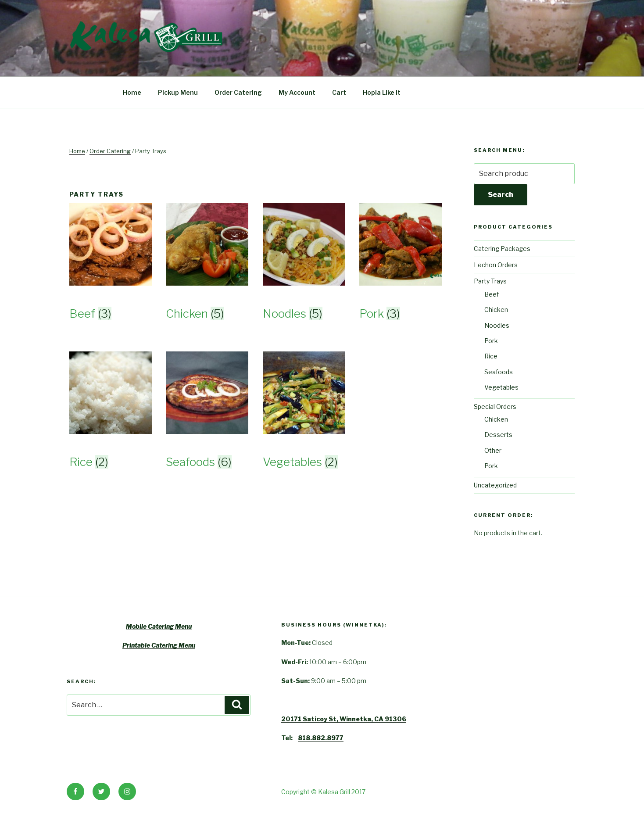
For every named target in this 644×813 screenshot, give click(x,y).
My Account (297, 92)
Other (493, 450)
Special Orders (495, 406)
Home (132, 92)
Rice (491, 356)
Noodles (497, 325)
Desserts (498, 435)
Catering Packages (502, 249)
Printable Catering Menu (159, 645)
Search (501, 195)
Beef (492, 294)
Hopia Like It (382, 92)
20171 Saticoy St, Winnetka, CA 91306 (344, 719)
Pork (491, 341)
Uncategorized (495, 485)
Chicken (496, 310)
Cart (339, 92)
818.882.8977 (321, 738)
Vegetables (501, 387)
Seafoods (499, 372)
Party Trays (490, 281)
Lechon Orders (496, 265)
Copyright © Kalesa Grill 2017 (323, 792)
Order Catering (238, 92)
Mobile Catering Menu (159, 626)
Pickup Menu (178, 92)
